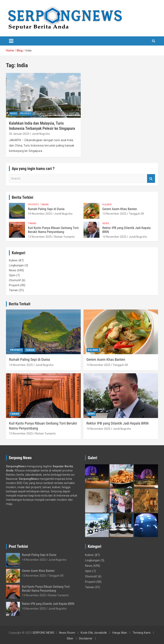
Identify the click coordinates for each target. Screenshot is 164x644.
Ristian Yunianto (64, 237)
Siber (70, 638)
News (13, 113)
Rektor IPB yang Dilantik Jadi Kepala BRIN (118, 423)
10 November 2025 (114, 237)
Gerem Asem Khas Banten (120, 209)
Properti (26, 113)
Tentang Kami (141, 633)
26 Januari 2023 (19, 134)
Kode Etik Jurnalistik (94, 633)
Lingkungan (16, 265)
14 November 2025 (40, 214)
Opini (12, 275)
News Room (67, 633)
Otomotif (15, 280)
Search (151, 179)
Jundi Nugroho (41, 134)
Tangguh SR (136, 214)
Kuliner (107, 205)
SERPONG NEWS (43, 633)
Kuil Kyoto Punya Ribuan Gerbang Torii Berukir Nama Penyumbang (53, 230)
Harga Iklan (120, 633)
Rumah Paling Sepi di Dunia (46, 209)
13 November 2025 (114, 214)
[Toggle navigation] (11, 41)
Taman (45, 205)
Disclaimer (86, 638)
